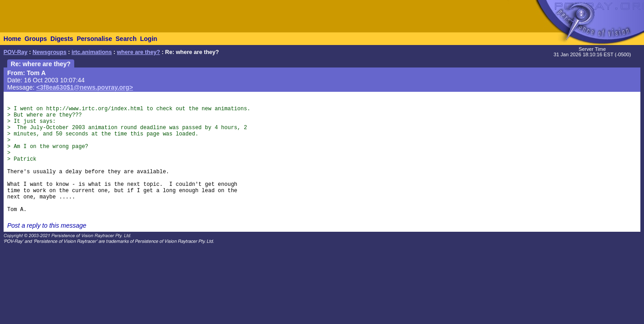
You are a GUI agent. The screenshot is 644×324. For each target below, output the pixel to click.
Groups (36, 39)
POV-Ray (16, 52)
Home (12, 39)
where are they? (139, 52)
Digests (62, 39)
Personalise (94, 39)
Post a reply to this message (47, 225)
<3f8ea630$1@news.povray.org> (85, 87)
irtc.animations (92, 52)
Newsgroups (50, 52)
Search (126, 39)
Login (149, 39)
